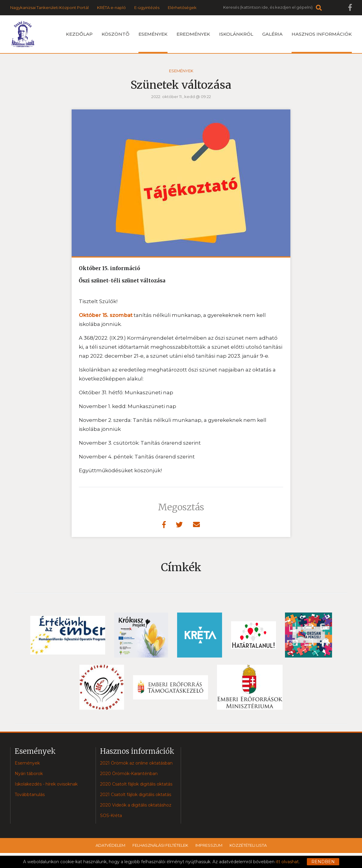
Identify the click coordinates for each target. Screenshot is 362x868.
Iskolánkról (236, 34)
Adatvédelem (110, 845)
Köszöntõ (116, 34)
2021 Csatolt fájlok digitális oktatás (136, 795)
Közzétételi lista (248, 845)
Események (153, 42)
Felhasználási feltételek (160, 845)
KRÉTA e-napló (111, 7)
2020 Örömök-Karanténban (129, 774)
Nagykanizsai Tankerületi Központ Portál (49, 7)
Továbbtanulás (30, 795)
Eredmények (193, 34)
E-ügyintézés (147, 7)
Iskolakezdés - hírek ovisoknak (46, 784)
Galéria (272, 34)
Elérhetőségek (182, 7)
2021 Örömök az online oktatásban (136, 763)
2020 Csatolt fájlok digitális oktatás (136, 784)
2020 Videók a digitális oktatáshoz (136, 805)
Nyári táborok (29, 774)
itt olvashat (287, 862)
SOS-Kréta (111, 816)
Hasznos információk (322, 42)
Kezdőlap (79, 34)
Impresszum (209, 845)
